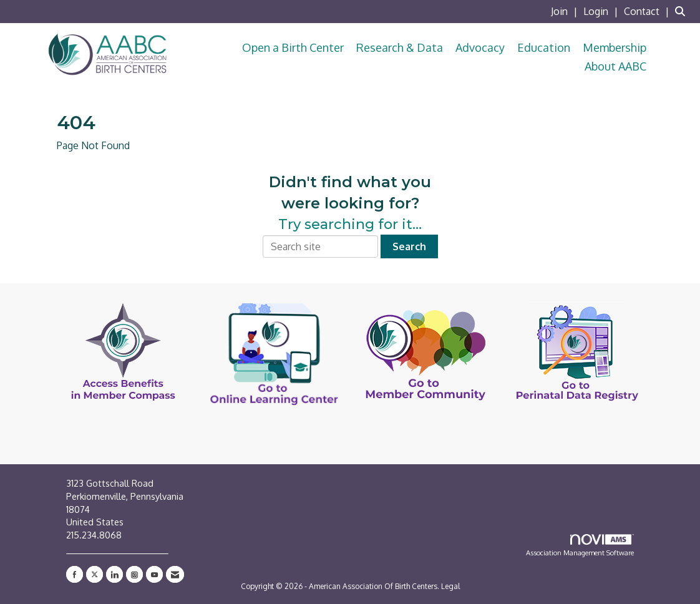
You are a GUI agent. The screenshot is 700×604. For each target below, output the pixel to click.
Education (544, 47)
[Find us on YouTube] (154, 574)
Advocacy (480, 47)
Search (409, 246)
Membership (615, 47)
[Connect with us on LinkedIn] (114, 574)
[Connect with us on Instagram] (134, 574)
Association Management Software (580, 546)
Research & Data (400, 47)
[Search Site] (683, 11)
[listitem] (566, 11)
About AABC (615, 66)
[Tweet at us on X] (95, 574)
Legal (450, 586)
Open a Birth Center (293, 47)
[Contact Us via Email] (175, 574)
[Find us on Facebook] (75, 574)
